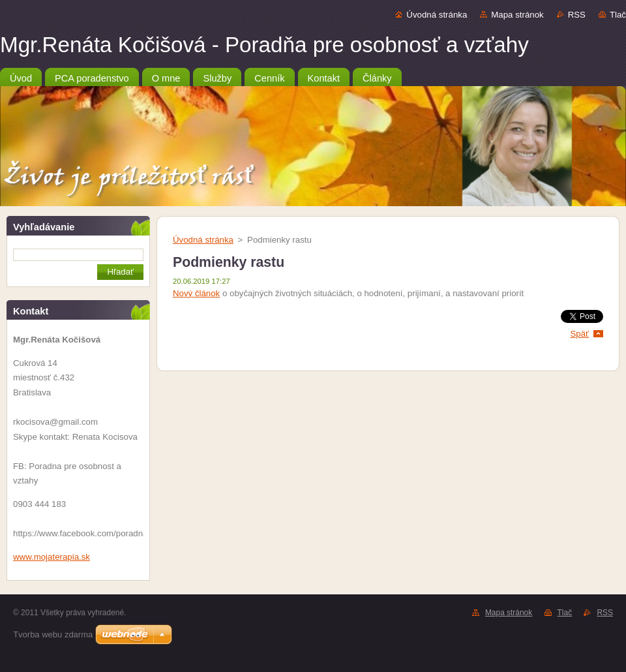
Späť (579, 334)
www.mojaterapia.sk (52, 557)
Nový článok (196, 293)
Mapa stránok (517, 15)
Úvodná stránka (437, 15)
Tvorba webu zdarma (53, 634)
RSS (577, 15)
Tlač (618, 15)
